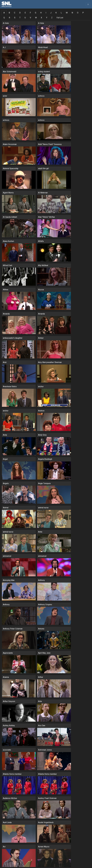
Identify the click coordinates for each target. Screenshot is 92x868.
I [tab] (46, 13)
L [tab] (61, 13)
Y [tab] (47, 18)
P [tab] (83, 13)
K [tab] (56, 13)
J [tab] (51, 13)
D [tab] (20, 13)
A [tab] (4, 13)
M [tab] (67, 13)
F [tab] (30, 13)
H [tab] (41, 13)
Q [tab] (4, 18)
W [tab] (36, 18)
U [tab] (25, 18)
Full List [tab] (60, 18)
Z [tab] (52, 18)
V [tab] (30, 18)
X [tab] (41, 18)
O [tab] (78, 13)
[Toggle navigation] (88, 4)
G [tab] (36, 13)
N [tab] (72, 13)
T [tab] (20, 18)
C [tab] (15, 13)
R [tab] (9, 18)
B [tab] (9, 13)
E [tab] (25, 13)
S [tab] (15, 18)
